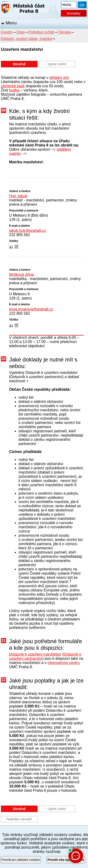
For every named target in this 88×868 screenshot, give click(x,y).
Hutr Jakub (18, 196)
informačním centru (63, 663)
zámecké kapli (13, 86)
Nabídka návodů (19, 819)
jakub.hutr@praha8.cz (28, 231)
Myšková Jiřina (22, 275)
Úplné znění (57, 64)
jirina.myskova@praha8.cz (31, 309)
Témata (64, 32)
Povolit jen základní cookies (21, 860)
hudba (14, 90)
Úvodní (7, 32)
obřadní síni (59, 78)
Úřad (21, 32)
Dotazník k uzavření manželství (35, 654)
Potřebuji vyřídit (41, 32)
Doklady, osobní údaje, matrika (26, 39)
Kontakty (74, 13)
